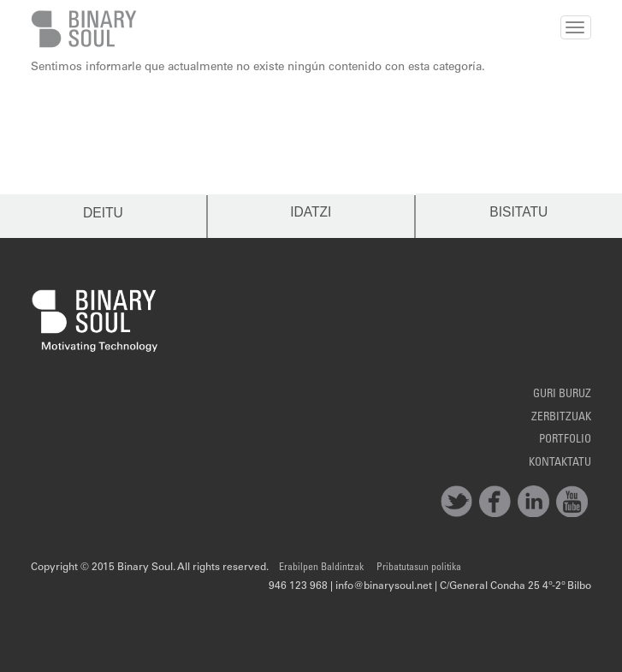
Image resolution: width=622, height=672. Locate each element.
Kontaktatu (560, 463)
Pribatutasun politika (419, 568)
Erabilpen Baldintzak (321, 568)
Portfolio (565, 440)
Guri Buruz (562, 395)
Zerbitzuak (561, 418)
